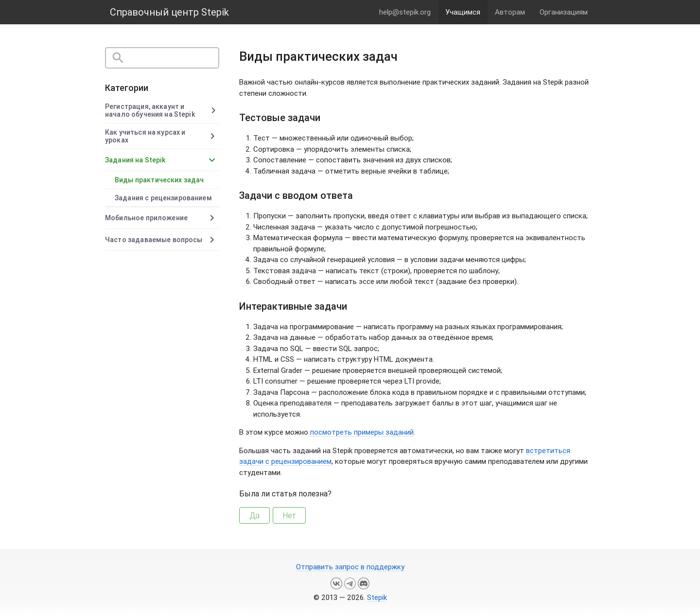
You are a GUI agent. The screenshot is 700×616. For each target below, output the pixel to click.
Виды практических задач (159, 180)
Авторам (510, 12)
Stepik (377, 597)
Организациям (564, 12)
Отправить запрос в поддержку (350, 567)
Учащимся (463, 12)
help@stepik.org (405, 12)
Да (254, 515)
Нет (289, 515)
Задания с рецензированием (163, 198)
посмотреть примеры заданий (362, 432)
